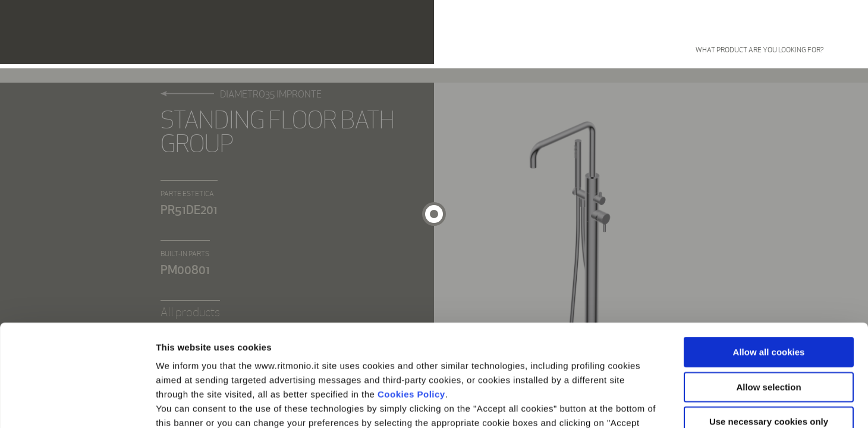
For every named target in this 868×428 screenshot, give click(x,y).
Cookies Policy (411, 299)
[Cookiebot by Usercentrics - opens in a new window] (77, 405)
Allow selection (768, 292)
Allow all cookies (769, 257)
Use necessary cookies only (769, 326)
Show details (624, 405)
